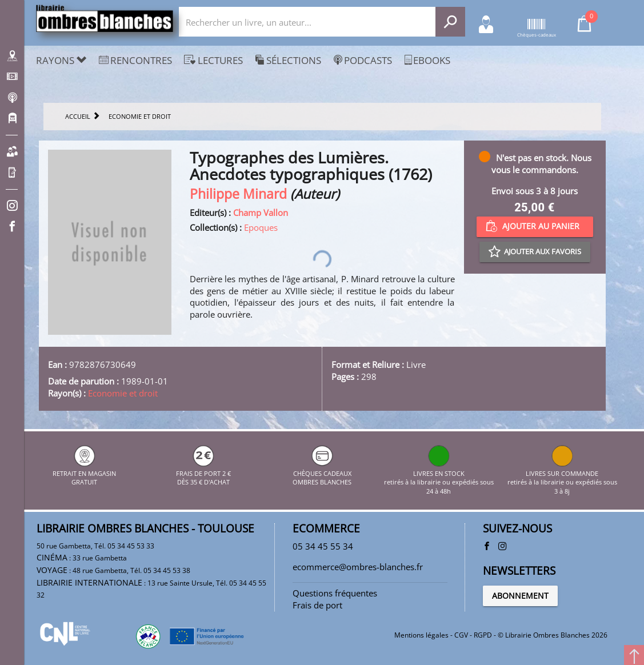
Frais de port (317, 605)
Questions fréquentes (335, 593)
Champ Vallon (261, 213)
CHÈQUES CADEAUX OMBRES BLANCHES (322, 473)
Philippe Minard (238, 194)
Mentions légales (421, 635)
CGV (461, 635)
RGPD (483, 635)
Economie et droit (123, 393)
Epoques (261, 227)
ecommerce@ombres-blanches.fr (358, 567)
